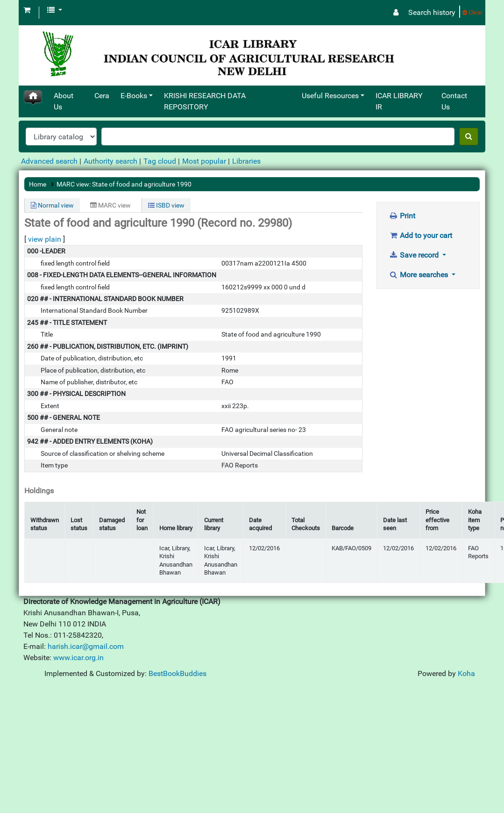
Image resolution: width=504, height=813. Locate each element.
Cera (102, 96)
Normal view (52, 205)
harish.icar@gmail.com (86, 646)
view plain (45, 239)
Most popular (204, 161)
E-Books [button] (134, 96)
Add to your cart (421, 235)
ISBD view (166, 205)
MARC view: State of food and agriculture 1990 (124, 184)
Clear (472, 12)
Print (402, 216)
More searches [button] (419, 275)
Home (38, 184)
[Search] (469, 137)
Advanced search (49, 161)
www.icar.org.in (78, 658)
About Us (64, 101)
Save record (415, 255)
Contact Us (454, 101)
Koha (466, 673)
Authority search (110, 161)
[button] (27, 10)
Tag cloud (160, 161)
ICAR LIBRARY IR (399, 101)
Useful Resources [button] (330, 96)
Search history (432, 12)
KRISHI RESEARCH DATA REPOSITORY (205, 101)
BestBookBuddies (177, 673)
